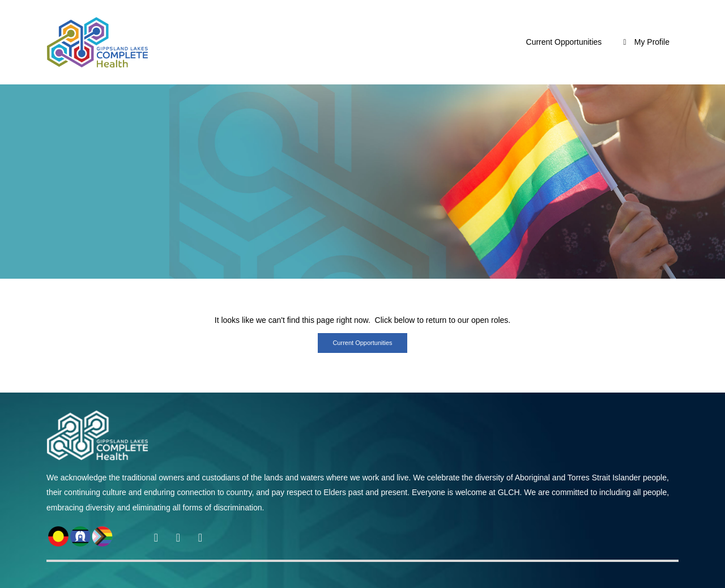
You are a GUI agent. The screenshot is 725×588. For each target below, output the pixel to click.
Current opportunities (362, 343)
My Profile (645, 42)
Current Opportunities (564, 42)
